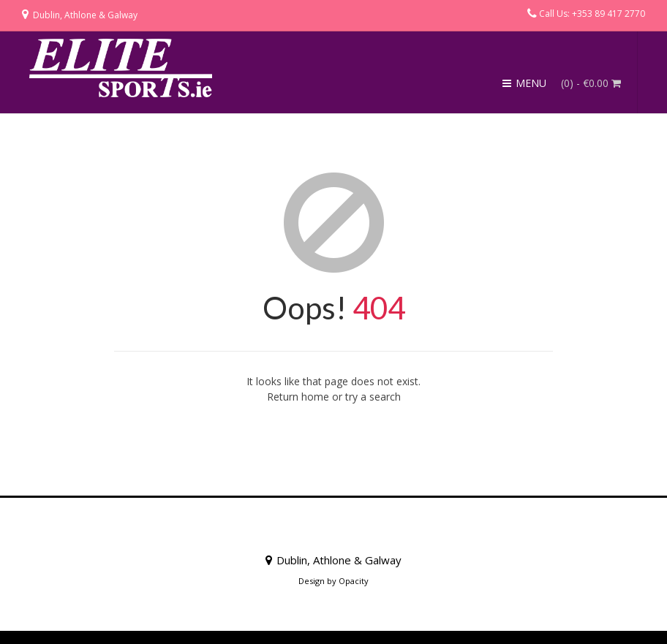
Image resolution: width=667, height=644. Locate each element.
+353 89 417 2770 (608, 14)
